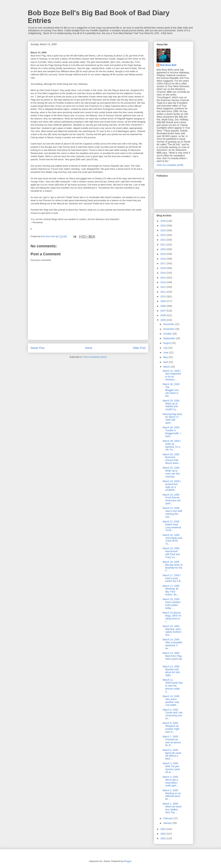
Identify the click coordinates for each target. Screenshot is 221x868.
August (167, 343)
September (169, 338)
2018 (163, 259)
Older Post (139, 348)
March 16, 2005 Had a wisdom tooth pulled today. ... (172, 604)
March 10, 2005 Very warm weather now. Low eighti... (171, 701)
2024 (163, 230)
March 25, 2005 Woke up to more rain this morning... (171, 472)
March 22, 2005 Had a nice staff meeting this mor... (172, 512)
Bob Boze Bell (168, 65)
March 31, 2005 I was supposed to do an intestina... (172, 375)
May (166, 357)
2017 (163, 263)
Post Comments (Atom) (95, 357)
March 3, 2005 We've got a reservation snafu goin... (170, 781)
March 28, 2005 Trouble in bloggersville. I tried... (172, 432)
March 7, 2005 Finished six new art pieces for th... (172, 741)
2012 (163, 287)
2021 (163, 245)
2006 (163, 315)
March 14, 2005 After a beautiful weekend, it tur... (172, 644)
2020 (163, 249)
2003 (163, 834)
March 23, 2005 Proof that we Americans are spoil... (172, 499)
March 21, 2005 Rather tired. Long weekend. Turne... (172, 526)
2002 (163, 838)
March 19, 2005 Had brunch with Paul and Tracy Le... (171, 553)
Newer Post (38, 348)
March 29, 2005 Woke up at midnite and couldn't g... (171, 405)
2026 (163, 221)
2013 (163, 282)
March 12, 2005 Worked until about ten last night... (171, 671)
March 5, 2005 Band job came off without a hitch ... (172, 754)
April (166, 362)
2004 (163, 829)
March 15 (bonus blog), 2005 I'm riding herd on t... (172, 617)
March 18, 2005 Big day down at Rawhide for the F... (173, 566)
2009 (163, 301)
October (168, 334)
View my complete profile (170, 165)
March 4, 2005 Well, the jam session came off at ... (171, 768)
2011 (163, 292)
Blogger (127, 861)
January (168, 823)
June (166, 353)
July (166, 348)
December (169, 324)
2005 (163, 320)
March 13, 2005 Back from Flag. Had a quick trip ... (172, 657)
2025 (163, 226)
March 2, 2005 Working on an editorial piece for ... (172, 795)
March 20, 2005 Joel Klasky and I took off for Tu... (172, 539)
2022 (163, 240)
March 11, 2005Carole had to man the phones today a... (173, 686)
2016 (163, 268)
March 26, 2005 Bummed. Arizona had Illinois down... (172, 459)
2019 (163, 254)
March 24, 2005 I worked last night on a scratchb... (172, 486)
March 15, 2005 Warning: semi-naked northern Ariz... (172, 631)
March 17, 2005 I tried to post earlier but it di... (173, 578)
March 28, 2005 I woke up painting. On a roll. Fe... (172, 445)
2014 (163, 278)
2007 (163, 311)
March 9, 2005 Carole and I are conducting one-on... (173, 714)
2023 (163, 235)
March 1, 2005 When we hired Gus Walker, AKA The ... (172, 808)
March (167, 367)
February (168, 818)
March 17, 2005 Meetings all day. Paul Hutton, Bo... (171, 590)
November (169, 329)
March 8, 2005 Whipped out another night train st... (171, 727)
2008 (163, 306)
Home (89, 348)
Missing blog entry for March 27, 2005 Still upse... (172, 418)
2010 (163, 296)
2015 (163, 273)
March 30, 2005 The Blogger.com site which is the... (171, 390)
